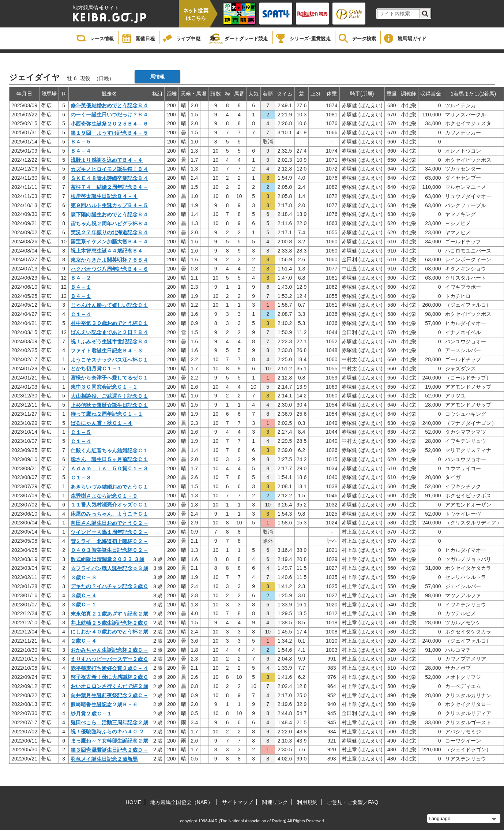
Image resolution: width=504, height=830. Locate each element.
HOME (133, 802)
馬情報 (157, 77)
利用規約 (307, 802)
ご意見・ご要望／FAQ (352, 802)
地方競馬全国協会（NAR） (182, 802)
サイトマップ (238, 802)
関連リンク (275, 802)
